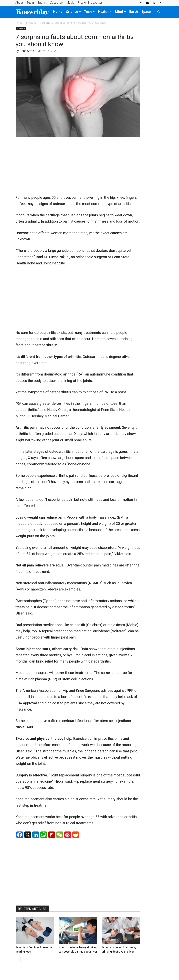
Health (105, 12)
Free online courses (90, 3)
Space (146, 12)
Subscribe (56, 3)
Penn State (27, 51)
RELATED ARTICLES (32, 909)
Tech (89, 12)
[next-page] (24, 960)
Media (70, 3)
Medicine (31, 23)
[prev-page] (18, 960)
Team (30, 3)
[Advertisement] (46, 167)
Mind (120, 12)
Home (58, 12)
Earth (133, 12)
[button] (159, 12)
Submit (42, 3)
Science (74, 12)
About (19, 3)
